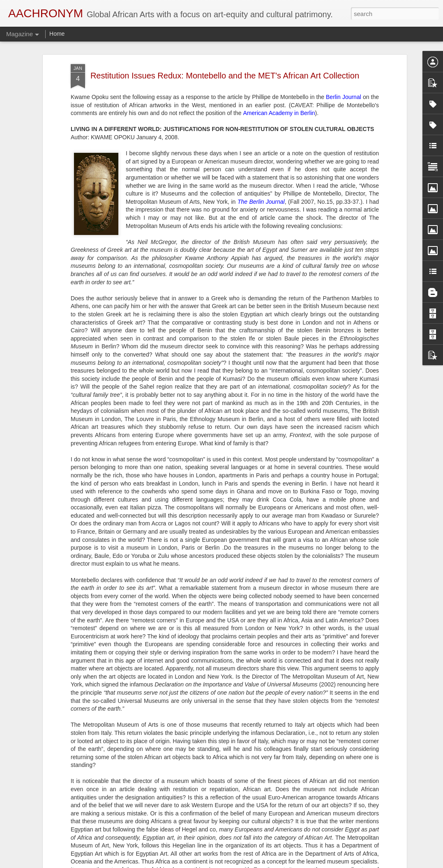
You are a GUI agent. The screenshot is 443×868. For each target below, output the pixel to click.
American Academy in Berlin (279, 83)
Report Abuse (271, 863)
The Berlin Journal (261, 171)
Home (57, 34)
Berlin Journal (344, 67)
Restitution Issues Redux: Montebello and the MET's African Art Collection (225, 45)
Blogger (247, 863)
